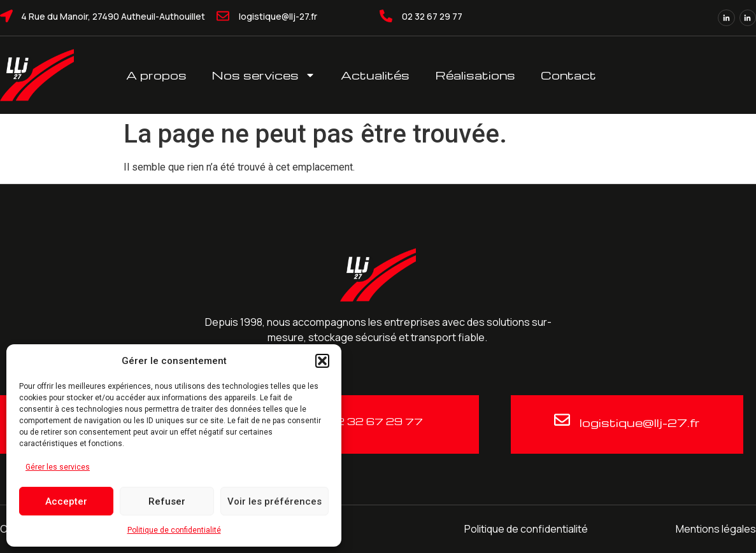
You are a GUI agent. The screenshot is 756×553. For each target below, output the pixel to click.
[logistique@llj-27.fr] (223, 16)
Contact (568, 75)
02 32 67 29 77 (432, 16)
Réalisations (475, 75)
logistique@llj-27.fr (278, 16)
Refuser (167, 501)
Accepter (66, 501)
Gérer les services (58, 467)
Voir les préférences (275, 501)
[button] (322, 361)
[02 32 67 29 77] (386, 16)
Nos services (264, 75)
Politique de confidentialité (174, 530)
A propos (156, 75)
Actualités (375, 75)
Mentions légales (716, 529)
